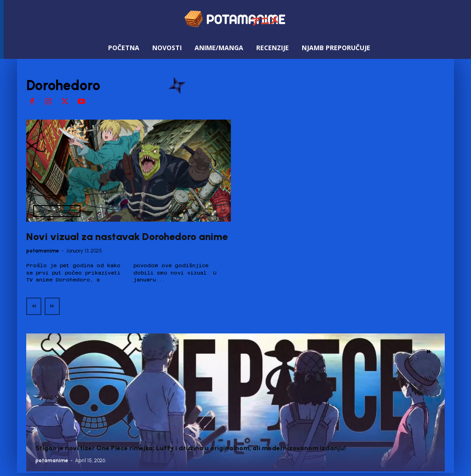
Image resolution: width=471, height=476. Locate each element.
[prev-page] (34, 306)
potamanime (43, 251)
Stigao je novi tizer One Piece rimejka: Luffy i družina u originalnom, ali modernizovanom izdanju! (191, 448)
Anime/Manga (57, 211)
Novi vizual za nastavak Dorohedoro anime (127, 237)
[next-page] (429, 352)
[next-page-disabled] (52, 306)
